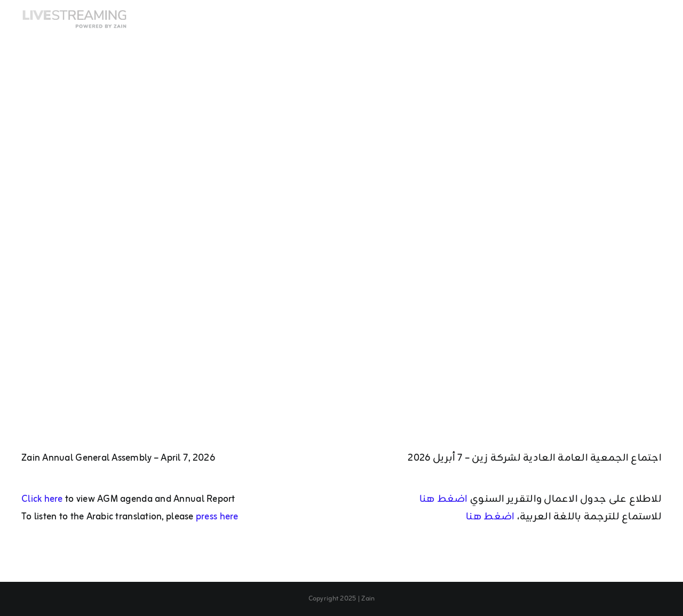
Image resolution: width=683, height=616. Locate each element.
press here (217, 517)
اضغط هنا (445, 499)
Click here (42, 499)
